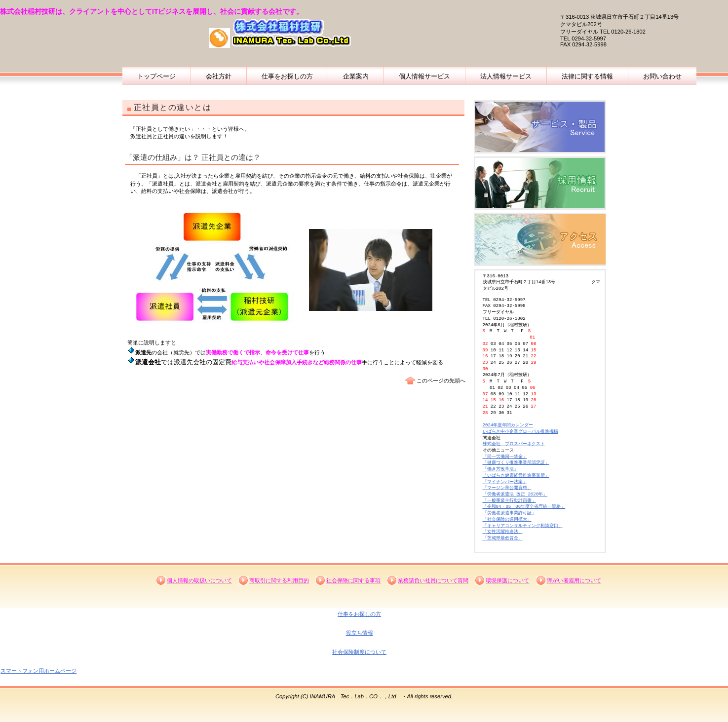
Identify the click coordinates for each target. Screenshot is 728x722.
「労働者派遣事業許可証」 (509, 513)
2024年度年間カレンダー (508, 425)
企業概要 (540, 127)
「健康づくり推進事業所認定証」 (516, 463)
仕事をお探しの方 (359, 614)
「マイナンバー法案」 (505, 482)
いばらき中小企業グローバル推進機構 (520, 432)
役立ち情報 (360, 633)
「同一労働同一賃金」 (505, 457)
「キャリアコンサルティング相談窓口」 (523, 526)
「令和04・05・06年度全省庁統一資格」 (524, 507)
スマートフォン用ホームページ (38, 671)
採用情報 (540, 183)
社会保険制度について (359, 652)
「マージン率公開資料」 (507, 488)
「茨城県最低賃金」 (503, 538)
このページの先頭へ (441, 380)
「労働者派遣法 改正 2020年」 (515, 494)
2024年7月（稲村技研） (507, 375)
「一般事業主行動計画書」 (509, 501)
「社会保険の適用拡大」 (507, 519)
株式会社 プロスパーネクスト (514, 444)
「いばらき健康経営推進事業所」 (516, 475)
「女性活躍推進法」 (503, 532)
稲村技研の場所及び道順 (540, 239)
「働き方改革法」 (500, 469)
